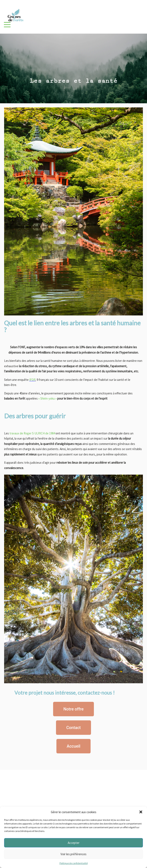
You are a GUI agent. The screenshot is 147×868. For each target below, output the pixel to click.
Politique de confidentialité (74, 863)
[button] (141, 812)
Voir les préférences (73, 854)
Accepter (74, 843)
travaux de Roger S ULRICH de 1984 (32, 433)
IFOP (32, 380)
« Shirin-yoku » (47, 398)
